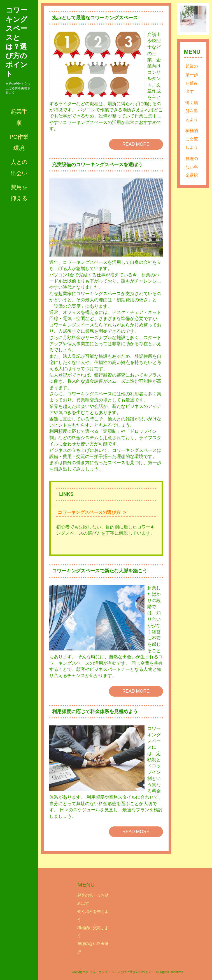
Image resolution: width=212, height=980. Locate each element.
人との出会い (19, 168)
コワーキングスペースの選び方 (89, 512)
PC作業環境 (19, 142)
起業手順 (19, 117)
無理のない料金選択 (192, 167)
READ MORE (136, 144)
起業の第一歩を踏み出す (192, 79)
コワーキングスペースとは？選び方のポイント (17, 42)
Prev (187, 19)
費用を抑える (19, 193)
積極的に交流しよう (192, 139)
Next (199, 19)
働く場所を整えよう (192, 111)
